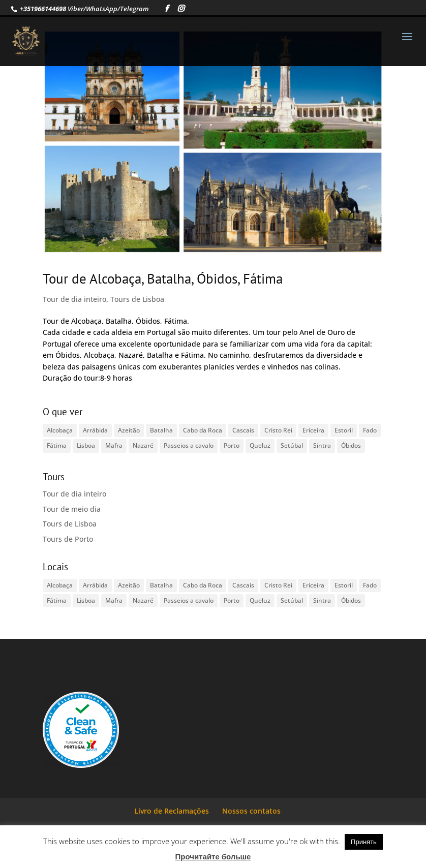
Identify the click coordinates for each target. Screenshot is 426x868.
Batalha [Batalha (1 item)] (161, 430)
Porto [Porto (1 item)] (232, 445)
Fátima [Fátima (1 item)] (57, 445)
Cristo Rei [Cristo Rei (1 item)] (278, 430)
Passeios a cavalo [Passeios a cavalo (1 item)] (189, 445)
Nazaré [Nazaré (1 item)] (143, 445)
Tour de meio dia (72, 509)
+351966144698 (42, 9)
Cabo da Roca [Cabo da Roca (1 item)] (203, 430)
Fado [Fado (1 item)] (370, 430)
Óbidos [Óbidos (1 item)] (351, 445)
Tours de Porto (68, 539)
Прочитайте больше (213, 856)
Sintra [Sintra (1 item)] (322, 445)
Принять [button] (364, 842)
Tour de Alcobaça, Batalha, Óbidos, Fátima (163, 278)
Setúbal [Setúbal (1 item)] (292, 445)
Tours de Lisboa (137, 299)
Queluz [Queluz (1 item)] (260, 445)
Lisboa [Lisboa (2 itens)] (86, 445)
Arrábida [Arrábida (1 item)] (95, 430)
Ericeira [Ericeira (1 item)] (313, 430)
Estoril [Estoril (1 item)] (344, 430)
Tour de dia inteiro (74, 299)
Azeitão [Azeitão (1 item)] (129, 430)
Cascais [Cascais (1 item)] (243, 430)
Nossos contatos (251, 811)
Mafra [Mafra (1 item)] (114, 445)
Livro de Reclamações (172, 811)
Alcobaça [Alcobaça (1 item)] (60, 430)
